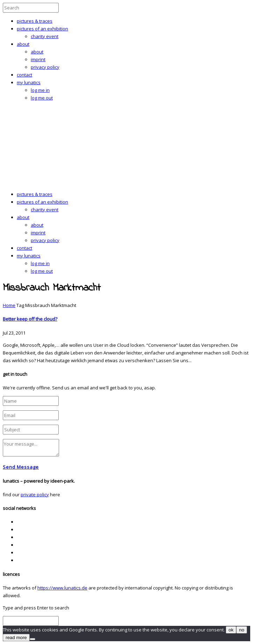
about (23, 44)
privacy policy (45, 67)
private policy (35, 495)
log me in (40, 90)
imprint (38, 59)
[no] (32, 639)
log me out (42, 98)
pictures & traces (35, 21)
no (242, 630)
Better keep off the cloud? (30, 319)
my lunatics (29, 82)
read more (16, 638)
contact (24, 75)
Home (9, 305)
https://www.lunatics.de (62, 588)
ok (231, 630)
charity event (45, 36)
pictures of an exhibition (42, 29)
